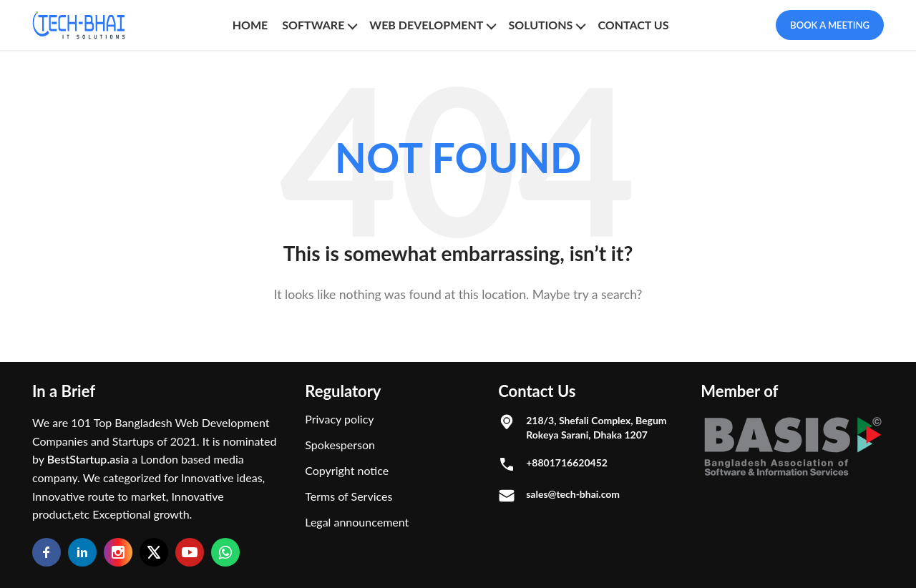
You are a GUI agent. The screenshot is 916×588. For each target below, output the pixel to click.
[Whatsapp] (225, 552)
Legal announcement (357, 522)
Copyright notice (347, 470)
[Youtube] (190, 552)
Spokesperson (340, 445)
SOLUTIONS (540, 25)
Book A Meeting (830, 25)
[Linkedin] (82, 552)
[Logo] (79, 25)
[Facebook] (47, 552)
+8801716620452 (567, 462)
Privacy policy (339, 419)
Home (250, 25)
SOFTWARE (313, 25)
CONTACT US (633, 25)
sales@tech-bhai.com (573, 494)
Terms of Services (349, 496)
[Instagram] (118, 552)
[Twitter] (154, 552)
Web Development (426, 25)
